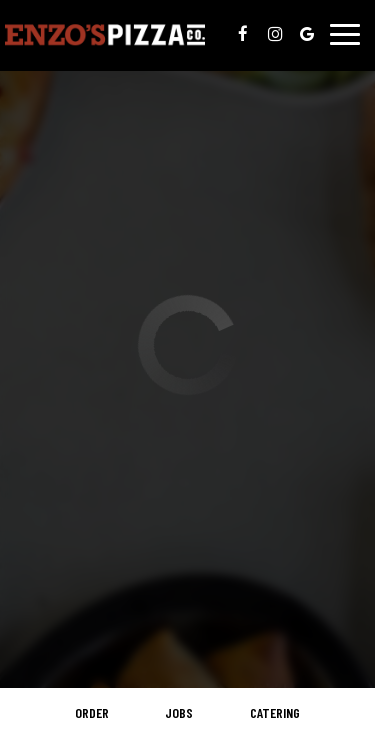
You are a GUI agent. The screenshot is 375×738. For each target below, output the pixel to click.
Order (92, 712)
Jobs (179, 712)
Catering (275, 712)
